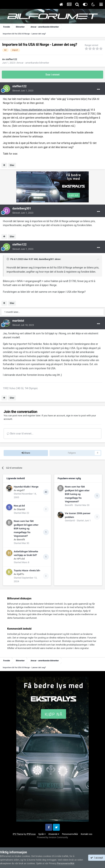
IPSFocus (31, 834)
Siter (12, 165)
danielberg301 (22, 208)
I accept (97, 858)
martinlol (18, 321)
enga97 (21, 490)
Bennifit (21, 540)
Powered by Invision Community (53, 837)
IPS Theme (18, 834)
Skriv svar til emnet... (20, 434)
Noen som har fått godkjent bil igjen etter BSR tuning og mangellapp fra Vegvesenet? (26, 528)
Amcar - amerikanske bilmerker (33, 63)
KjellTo (21, 574)
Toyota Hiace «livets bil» (27, 570)
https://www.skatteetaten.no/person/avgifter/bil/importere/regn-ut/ (52, 110)
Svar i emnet (52, 75)
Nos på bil (19, 506)
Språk (42, 834)
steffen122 (11, 59)
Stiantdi (21, 509)
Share (26, 453)
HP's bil (21, 559)
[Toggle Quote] (8, 259)
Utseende (54, 834)
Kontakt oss (87, 834)
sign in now (72, 416)
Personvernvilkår (70, 834)
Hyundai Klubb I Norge (26, 487)
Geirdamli (70, 521)
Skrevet (23, 91)
